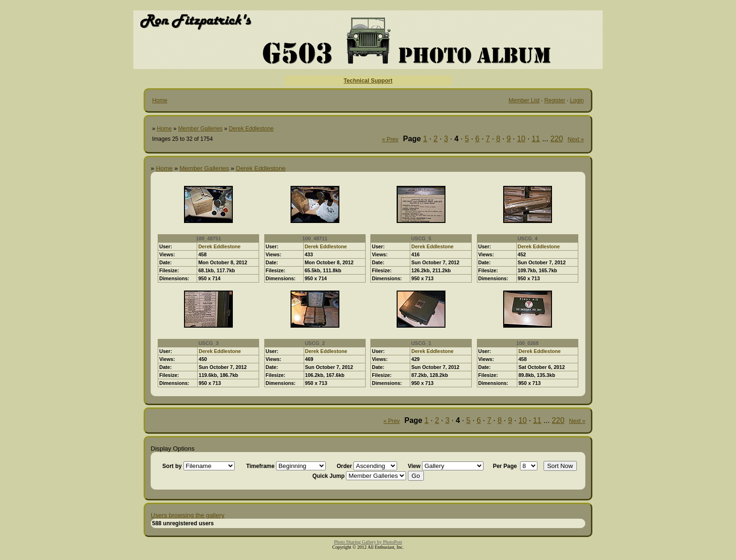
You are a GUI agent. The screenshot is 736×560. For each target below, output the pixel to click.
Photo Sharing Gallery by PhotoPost (368, 542)
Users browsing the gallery (188, 515)
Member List (524, 100)
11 (536, 139)
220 (557, 139)
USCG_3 (209, 343)
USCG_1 (421, 343)
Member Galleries (200, 129)
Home (160, 100)
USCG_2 (315, 343)
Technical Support (368, 81)
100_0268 (527, 343)
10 (521, 139)
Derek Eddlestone (251, 129)
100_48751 (209, 238)
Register (555, 100)
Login (577, 100)
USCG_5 (421, 238)
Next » (576, 139)
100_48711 (315, 238)
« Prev (390, 139)
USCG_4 (527, 238)
